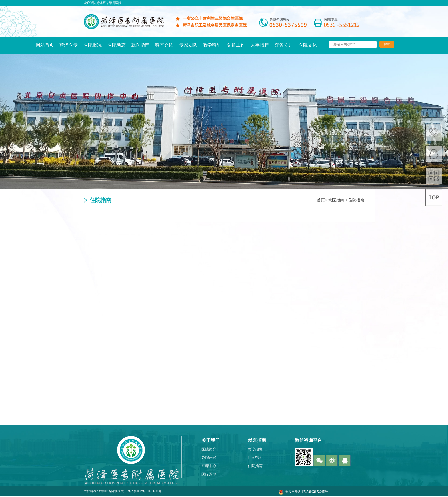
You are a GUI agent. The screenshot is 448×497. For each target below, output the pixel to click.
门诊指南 (255, 458)
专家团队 (188, 45)
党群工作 (236, 45)
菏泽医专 (69, 45)
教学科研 (212, 45)
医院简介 (209, 449)
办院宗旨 (209, 458)
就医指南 (140, 45)
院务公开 (284, 45)
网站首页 (45, 45)
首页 (321, 200)
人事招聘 (260, 45)
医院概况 (93, 45)
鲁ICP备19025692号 (148, 491)
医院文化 (308, 45)
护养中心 (209, 466)
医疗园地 (209, 474)
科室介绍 (164, 45)
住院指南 (356, 200)
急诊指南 (255, 449)
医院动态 (117, 45)
